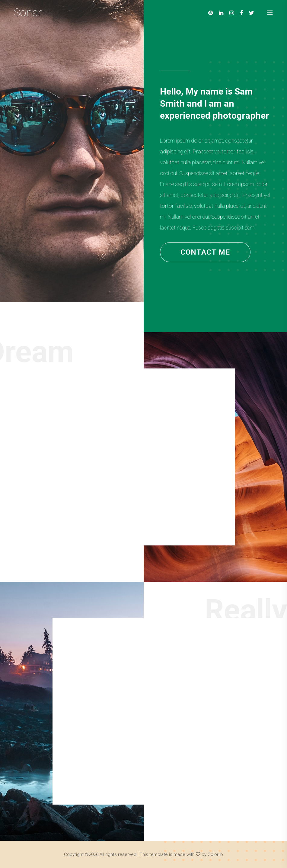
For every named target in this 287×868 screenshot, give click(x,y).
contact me (205, 252)
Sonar (28, 13)
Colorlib (215, 854)
